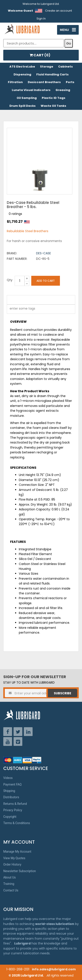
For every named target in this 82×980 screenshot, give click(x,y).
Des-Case (44, 253)
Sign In (41, 19)
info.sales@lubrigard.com (54, 969)
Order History (12, 864)
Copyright (10, 817)
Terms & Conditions (17, 823)
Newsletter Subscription (20, 871)
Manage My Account (17, 852)
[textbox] (20, 309)
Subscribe (63, 693)
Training (9, 884)
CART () (40, 55)
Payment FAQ (12, 784)
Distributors (11, 797)
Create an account (58, 11)
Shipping (9, 791)
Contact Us (11, 890)
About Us (10, 877)
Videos (8, 778)
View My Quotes (14, 858)
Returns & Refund (15, 804)
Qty (10, 280)
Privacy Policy (13, 810)
